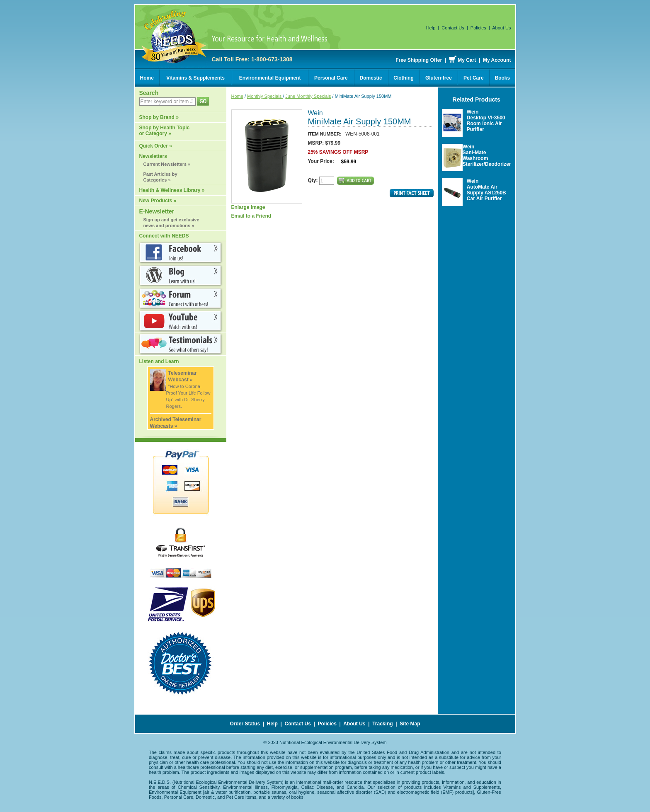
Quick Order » (156, 146)
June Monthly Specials (308, 96)
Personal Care (331, 78)
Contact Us (453, 28)
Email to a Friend (251, 216)
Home (147, 78)
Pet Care (474, 78)
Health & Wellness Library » (172, 190)
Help (431, 28)
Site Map (410, 724)
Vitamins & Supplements (195, 78)
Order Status (245, 724)
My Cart (467, 60)
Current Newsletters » (167, 164)
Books (503, 78)
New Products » (158, 201)
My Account (497, 60)
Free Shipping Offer (419, 60)
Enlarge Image (267, 160)
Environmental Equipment (270, 78)
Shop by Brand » (159, 117)
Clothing (404, 78)
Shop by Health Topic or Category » (165, 131)
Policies (478, 28)
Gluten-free (439, 78)
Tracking (382, 724)
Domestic (371, 78)
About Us (501, 28)
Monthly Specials (265, 96)
